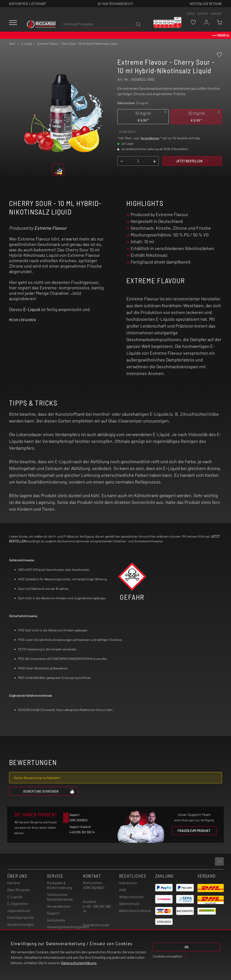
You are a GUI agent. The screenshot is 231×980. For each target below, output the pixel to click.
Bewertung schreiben (49, 791)
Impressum (128, 883)
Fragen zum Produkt (194, 830)
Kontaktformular (96, 925)
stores (191, 14)
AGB (122, 890)
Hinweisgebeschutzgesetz (68, 927)
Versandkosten (150, 138)
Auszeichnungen (21, 924)
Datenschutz (129, 903)
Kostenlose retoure (206, 4)
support (203, 14)
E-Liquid (32, 309)
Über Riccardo (18, 890)
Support (53, 913)
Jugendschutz (19, 910)
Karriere (216, 14)
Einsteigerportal (20, 917)
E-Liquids (15, 897)
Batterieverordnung (135, 910)
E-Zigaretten (17, 903)
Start (12, 44)
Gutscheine (56, 920)
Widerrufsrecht (131, 897)
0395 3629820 (94, 887)
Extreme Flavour (50, 228)
